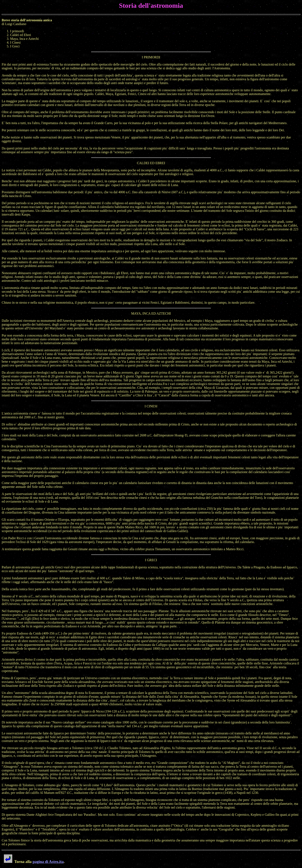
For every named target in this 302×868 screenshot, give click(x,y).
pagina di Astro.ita (48, 862)
